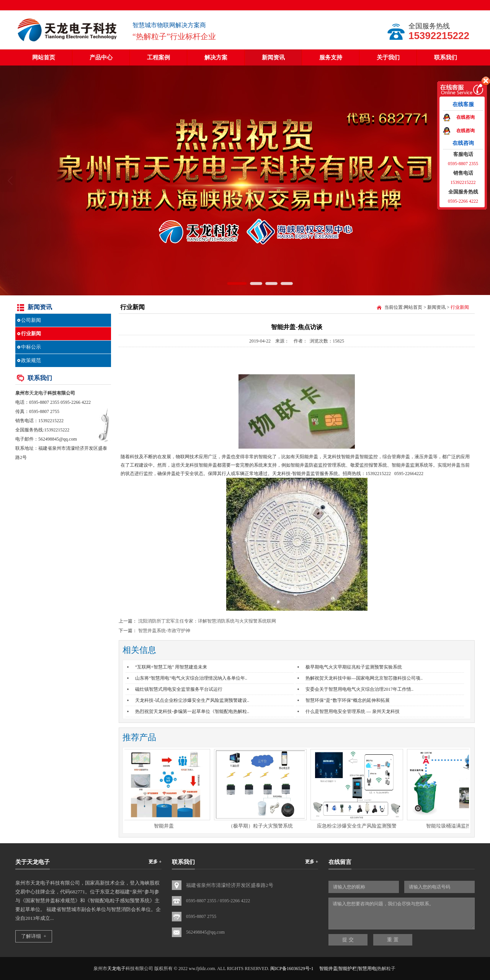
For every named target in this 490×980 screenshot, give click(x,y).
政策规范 (31, 360)
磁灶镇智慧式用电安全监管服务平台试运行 (179, 689)
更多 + (155, 862)
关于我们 (388, 57)
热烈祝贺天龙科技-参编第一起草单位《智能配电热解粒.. (192, 711)
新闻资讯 (273, 57)
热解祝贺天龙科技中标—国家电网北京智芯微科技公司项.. (364, 678)
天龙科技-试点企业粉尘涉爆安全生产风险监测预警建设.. (192, 700)
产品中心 (101, 57)
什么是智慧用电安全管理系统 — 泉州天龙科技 (353, 711)
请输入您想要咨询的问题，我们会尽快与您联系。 (402, 914)
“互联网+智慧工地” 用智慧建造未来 (171, 667)
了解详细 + (34, 936)
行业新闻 (31, 333)
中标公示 (31, 347)
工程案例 (158, 57)
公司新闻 (31, 320)
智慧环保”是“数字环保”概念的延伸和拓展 (348, 700)
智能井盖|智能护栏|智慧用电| (348, 969)
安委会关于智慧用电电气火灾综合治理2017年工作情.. (359, 689)
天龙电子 (38, 393)
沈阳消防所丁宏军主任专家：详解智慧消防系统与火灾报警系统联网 (207, 621)
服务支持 (331, 57)
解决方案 (216, 57)
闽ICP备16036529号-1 (292, 969)
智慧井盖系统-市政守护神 (164, 631)
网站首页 (44, 57)
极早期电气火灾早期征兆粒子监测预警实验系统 (354, 667)
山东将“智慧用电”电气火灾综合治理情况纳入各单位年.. (191, 678)
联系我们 (446, 57)
